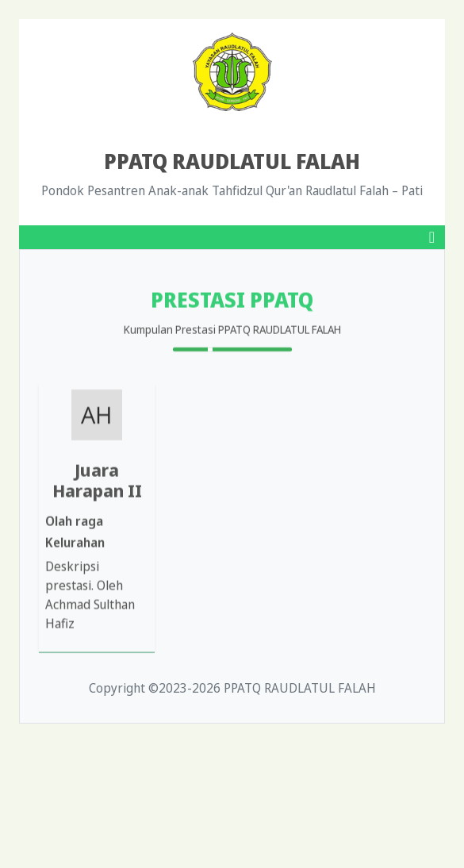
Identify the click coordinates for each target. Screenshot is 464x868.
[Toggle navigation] (432, 237)
